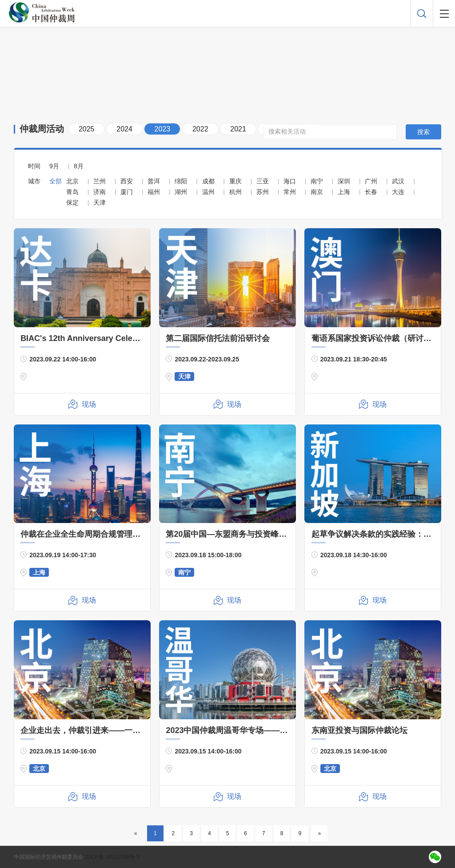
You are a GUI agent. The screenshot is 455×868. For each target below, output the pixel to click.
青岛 (72, 192)
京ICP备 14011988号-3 (112, 857)
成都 (208, 181)
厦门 (127, 192)
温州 (208, 192)
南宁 (317, 181)
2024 (124, 129)
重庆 (235, 181)
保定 (72, 202)
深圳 (344, 181)
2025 (87, 129)
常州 (290, 192)
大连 (398, 192)
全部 (56, 181)
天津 (100, 202)
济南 (100, 192)
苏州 (263, 192)
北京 (72, 181)
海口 (290, 181)
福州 (154, 192)
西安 (127, 181)
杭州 (235, 192)
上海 (344, 192)
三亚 (263, 181)
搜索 (423, 132)
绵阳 (181, 181)
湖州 (181, 192)
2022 (200, 129)
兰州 (100, 181)
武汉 (398, 181)
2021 (238, 129)
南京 (317, 192)
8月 (79, 166)
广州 (371, 181)
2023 (163, 129)
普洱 (154, 181)
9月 (54, 166)
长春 (371, 192)
